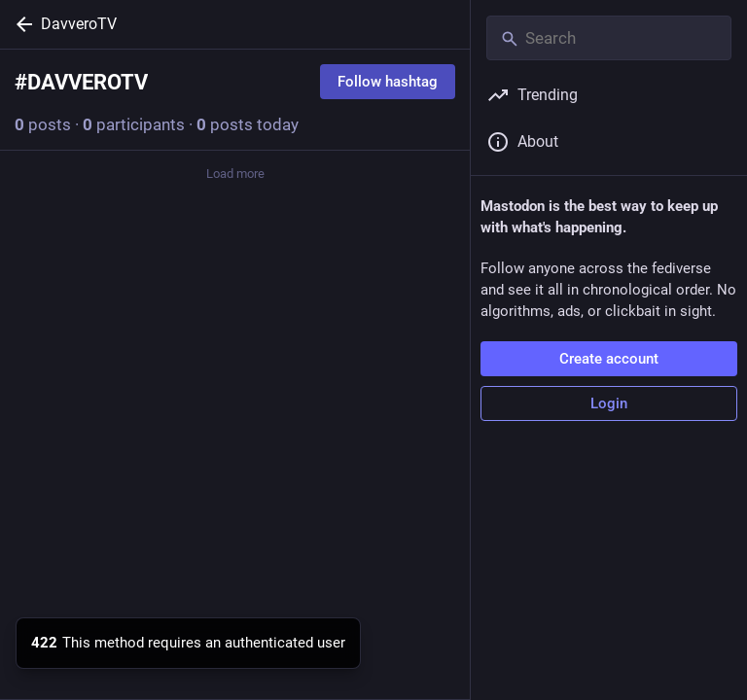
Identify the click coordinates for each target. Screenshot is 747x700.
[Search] (609, 38)
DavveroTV (79, 24)
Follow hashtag (388, 82)
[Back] (20, 24)
